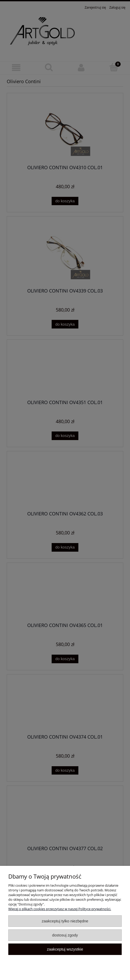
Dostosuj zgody (65, 935)
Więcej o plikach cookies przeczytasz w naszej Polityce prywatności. (60, 909)
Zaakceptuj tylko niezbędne (65, 921)
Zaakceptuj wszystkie (65, 949)
